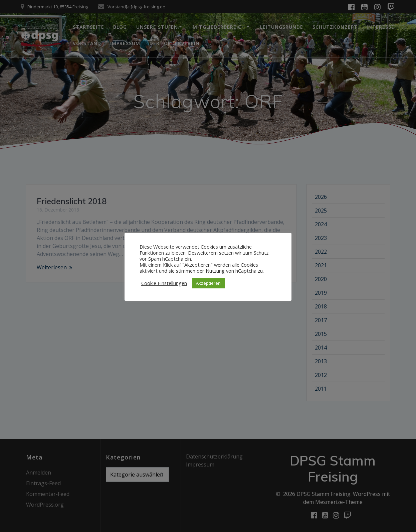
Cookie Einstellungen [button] (164, 283)
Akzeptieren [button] (208, 283)
